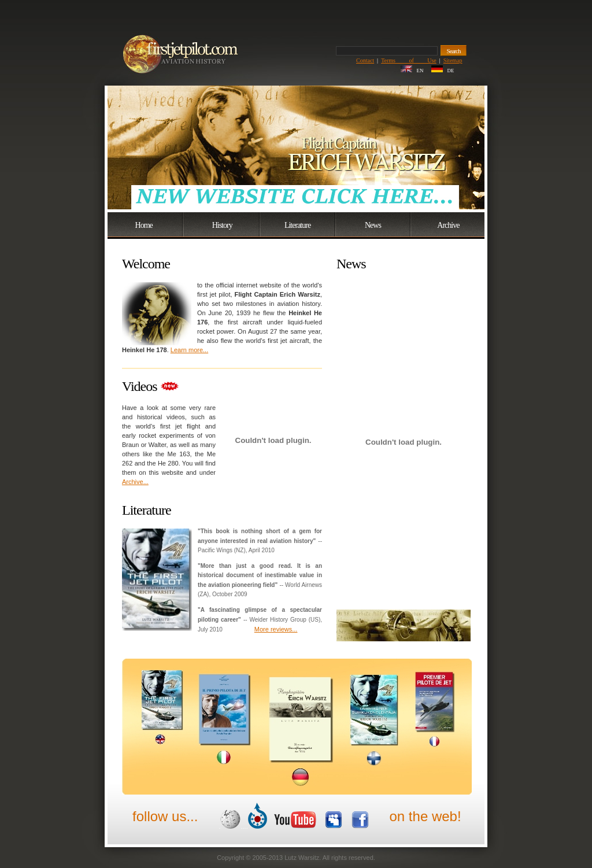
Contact (365, 60)
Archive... (135, 482)
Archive (448, 225)
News (373, 225)
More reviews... (276, 629)
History (222, 225)
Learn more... (189, 350)
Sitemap (453, 60)
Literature (297, 225)
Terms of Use (409, 60)
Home (144, 225)
